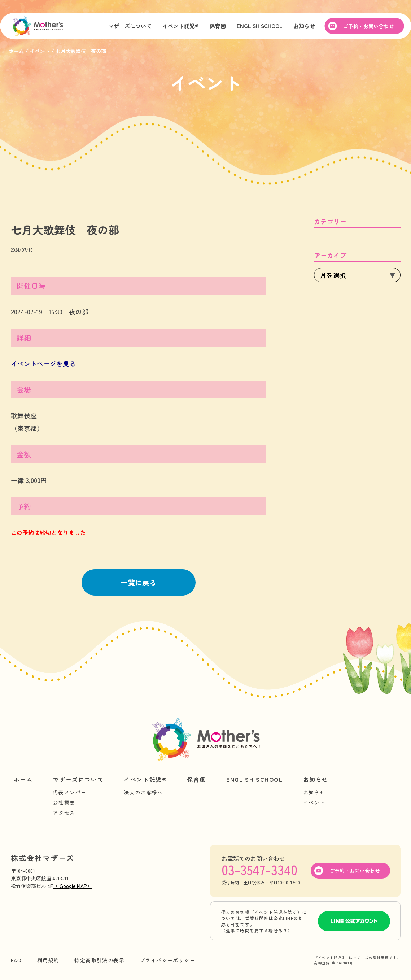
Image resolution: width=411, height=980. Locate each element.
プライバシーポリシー (167, 960)
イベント (314, 802)
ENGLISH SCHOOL (260, 27)
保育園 (218, 27)
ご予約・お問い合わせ (368, 27)
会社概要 (64, 802)
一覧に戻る (139, 582)
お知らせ (304, 27)
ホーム (23, 779)
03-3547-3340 (259, 869)
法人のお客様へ (143, 792)
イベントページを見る (43, 363)
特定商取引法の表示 (99, 960)
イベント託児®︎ (181, 27)
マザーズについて (130, 27)
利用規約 (48, 960)
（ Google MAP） (73, 886)
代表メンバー (70, 792)
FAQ (16, 960)
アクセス (64, 813)
